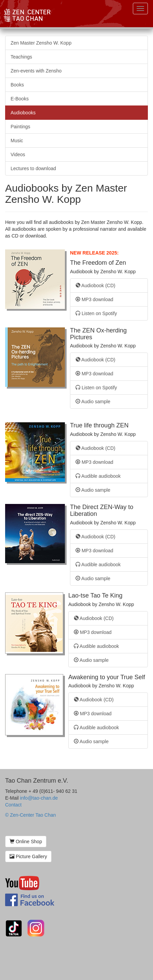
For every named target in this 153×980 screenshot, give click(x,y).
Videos (18, 154)
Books (17, 85)
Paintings (20, 127)
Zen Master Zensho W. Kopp (41, 43)
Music (17, 141)
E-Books (20, 99)
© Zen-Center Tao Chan (31, 815)
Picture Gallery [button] (28, 856)
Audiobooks (23, 113)
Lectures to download (33, 168)
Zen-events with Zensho (36, 71)
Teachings (21, 57)
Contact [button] (13, 805)
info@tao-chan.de (39, 798)
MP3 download (94, 299)
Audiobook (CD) (95, 285)
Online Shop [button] (26, 842)
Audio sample (93, 402)
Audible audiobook (98, 476)
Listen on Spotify (96, 313)
